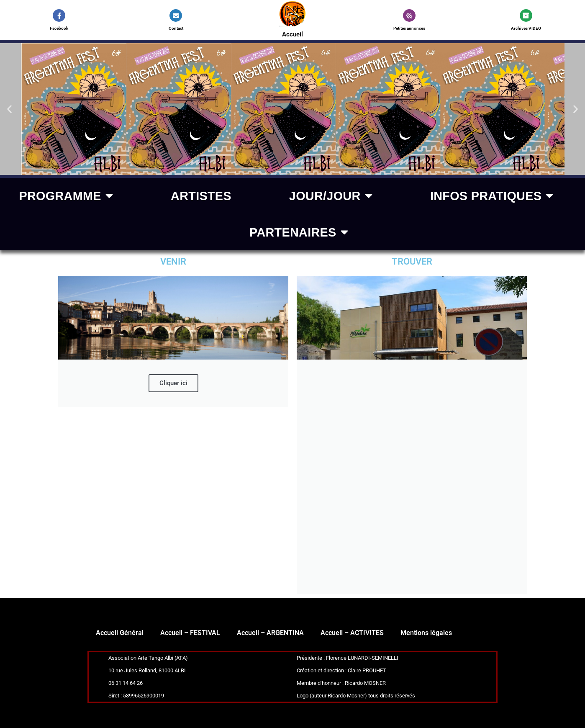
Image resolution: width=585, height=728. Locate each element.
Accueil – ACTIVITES (352, 633)
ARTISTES (201, 196)
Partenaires (299, 233)
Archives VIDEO (526, 28)
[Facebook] (59, 15)
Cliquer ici (173, 383)
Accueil (292, 34)
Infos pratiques (492, 196)
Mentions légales (426, 633)
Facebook (59, 28)
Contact (176, 28)
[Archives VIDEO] (526, 15)
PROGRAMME (66, 196)
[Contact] (176, 15)
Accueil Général (120, 633)
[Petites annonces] (409, 15)
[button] (9, 109)
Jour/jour (331, 196)
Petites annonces (409, 28)
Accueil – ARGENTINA (270, 633)
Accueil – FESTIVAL (190, 633)
